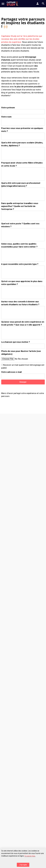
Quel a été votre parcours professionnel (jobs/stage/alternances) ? (21, 184)
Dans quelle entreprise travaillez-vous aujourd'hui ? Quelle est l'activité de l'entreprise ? (20, 206)
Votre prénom (8, 108)
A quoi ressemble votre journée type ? (20, 264)
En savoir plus (30, 856)
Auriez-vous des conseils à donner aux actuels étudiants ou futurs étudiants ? (20, 303)
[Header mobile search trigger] (43, 4)
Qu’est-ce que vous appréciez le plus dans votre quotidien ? (22, 283)
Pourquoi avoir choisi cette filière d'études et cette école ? (22, 164)
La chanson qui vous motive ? (16, 342)
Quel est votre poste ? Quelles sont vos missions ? (20, 225)
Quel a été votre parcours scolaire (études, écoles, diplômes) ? (22, 144)
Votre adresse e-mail (11, 372)
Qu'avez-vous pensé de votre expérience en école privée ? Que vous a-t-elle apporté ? (23, 323)
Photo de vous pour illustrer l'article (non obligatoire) (21, 353)
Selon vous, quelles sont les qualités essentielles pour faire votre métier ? (19, 245)
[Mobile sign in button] (38, 4)
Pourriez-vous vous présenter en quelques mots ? (22, 130)
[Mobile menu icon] (3, 4)
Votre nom (6, 117)
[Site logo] (13, 4)
